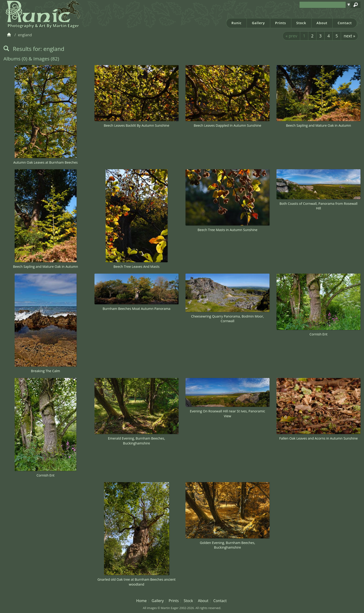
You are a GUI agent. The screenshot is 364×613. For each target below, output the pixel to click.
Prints (281, 23)
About (322, 23)
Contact (345, 23)
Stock (301, 23)
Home (141, 601)
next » (349, 36)
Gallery (258, 23)
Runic (237, 23)
